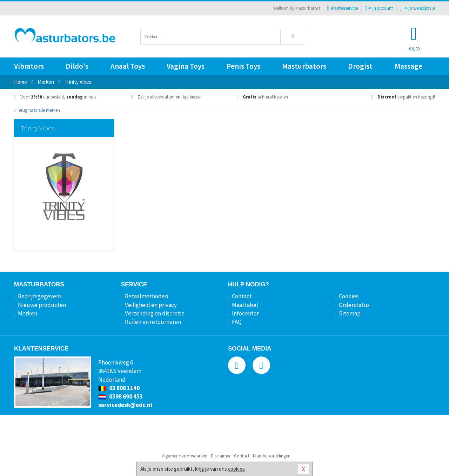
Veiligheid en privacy (151, 305)
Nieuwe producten (42, 305)
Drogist (360, 66)
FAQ (237, 322)
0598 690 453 (120, 396)
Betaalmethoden (146, 296)
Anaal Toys (128, 66)
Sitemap (350, 313)
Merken (28, 313)
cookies (236, 469)
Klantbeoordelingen (272, 456)
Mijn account (379, 8)
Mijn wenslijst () (417, 8)
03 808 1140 (119, 388)
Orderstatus (354, 305)
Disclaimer (221, 456)
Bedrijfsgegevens (40, 296)
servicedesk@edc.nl (125, 405)
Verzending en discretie (155, 313)
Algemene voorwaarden (185, 456)
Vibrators (29, 66)
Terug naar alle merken (37, 110)
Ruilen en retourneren (153, 322)
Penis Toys (243, 66)
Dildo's (77, 66)
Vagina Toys (186, 66)
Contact (242, 296)
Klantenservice (343, 8)
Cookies (349, 296)
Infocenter (245, 313)
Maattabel (245, 305)
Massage (408, 66)
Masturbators (304, 66)
